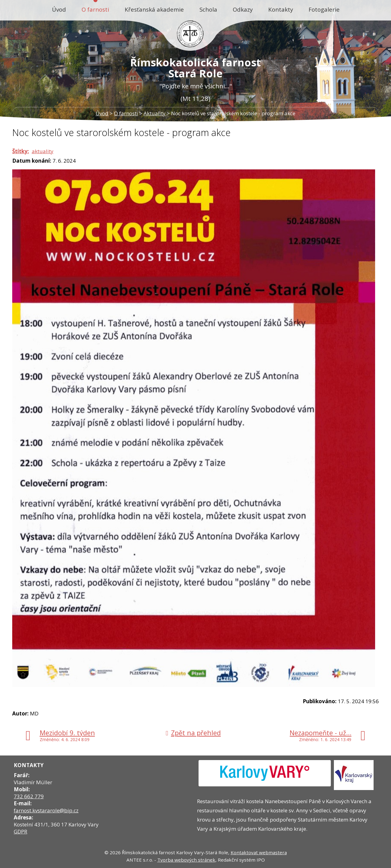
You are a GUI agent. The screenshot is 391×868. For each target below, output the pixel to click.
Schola (208, 9)
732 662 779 (29, 796)
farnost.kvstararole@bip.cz (46, 810)
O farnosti (95, 9)
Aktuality (155, 113)
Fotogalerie (324, 9)
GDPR (20, 831)
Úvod (59, 9)
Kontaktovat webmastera (259, 852)
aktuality (43, 151)
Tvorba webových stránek (186, 860)
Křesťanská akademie (154, 9)
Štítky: (21, 151)
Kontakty (281, 9)
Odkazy (243, 9)
